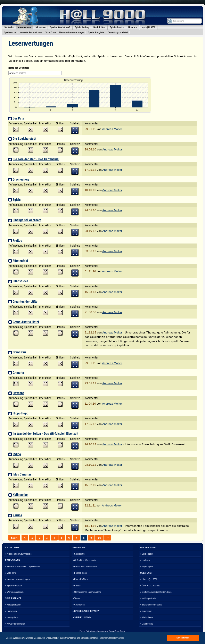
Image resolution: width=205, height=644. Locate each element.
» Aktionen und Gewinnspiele (18, 554)
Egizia (17, 200)
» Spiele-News (147, 554)
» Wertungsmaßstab (14, 592)
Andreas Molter (112, 129)
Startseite (9, 27)
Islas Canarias (22, 474)
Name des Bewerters (19, 68)
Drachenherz (21, 179)
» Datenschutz (147, 624)
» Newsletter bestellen (15, 624)
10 (99, 538)
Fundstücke (20, 281)
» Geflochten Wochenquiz (84, 560)
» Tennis (76, 598)
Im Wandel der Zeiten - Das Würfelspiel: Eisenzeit (46, 434)
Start (14, 538)
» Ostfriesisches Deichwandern (87, 592)
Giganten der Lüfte (25, 302)
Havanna (19, 393)
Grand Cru (19, 352)
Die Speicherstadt (24, 139)
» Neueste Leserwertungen (17, 579)
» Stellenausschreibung (151, 605)
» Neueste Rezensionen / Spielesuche (23, 567)
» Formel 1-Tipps (80, 579)
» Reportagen (146, 567)
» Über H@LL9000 (149, 579)
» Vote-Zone (11, 573)
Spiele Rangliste (96, 32)
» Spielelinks (11, 611)
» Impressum (146, 611)
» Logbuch (145, 560)
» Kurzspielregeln (13, 605)
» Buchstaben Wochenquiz (85, 567)
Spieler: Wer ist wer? (60, 27)
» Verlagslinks (11, 617)
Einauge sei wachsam (27, 220)
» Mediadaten (146, 617)
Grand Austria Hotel (26, 322)
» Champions (79, 605)
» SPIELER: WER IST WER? (86, 611)
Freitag (17, 241)
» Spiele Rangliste (13, 586)
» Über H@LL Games (150, 586)
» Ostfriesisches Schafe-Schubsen (156, 592)
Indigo (17, 454)
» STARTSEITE (12, 548)
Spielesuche (10, 32)
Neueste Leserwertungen (72, 32)
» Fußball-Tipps (80, 573)
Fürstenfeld (20, 261)
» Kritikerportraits (148, 598)
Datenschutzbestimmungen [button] (112, 638)
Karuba (17, 515)
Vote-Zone (51, 32)
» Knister (77, 586)
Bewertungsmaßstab (118, 32)
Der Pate (18, 118)
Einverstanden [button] (183, 638)
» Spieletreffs (79, 554)
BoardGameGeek (117, 631)
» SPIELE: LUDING (82, 617)
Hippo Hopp (20, 413)
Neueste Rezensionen (31, 32)
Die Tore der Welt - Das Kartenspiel (36, 159)
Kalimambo (20, 495)
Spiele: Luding (82, 27)
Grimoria (18, 373)
